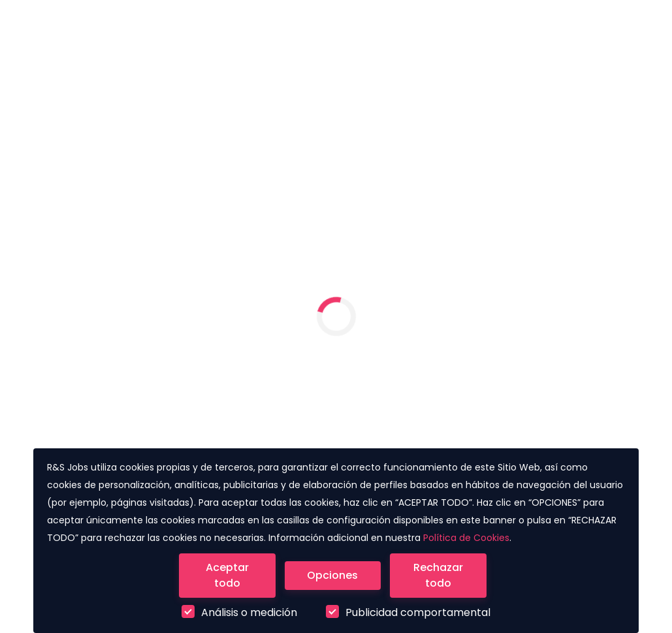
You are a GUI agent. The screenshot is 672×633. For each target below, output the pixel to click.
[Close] (227, 576)
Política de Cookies (466, 538)
